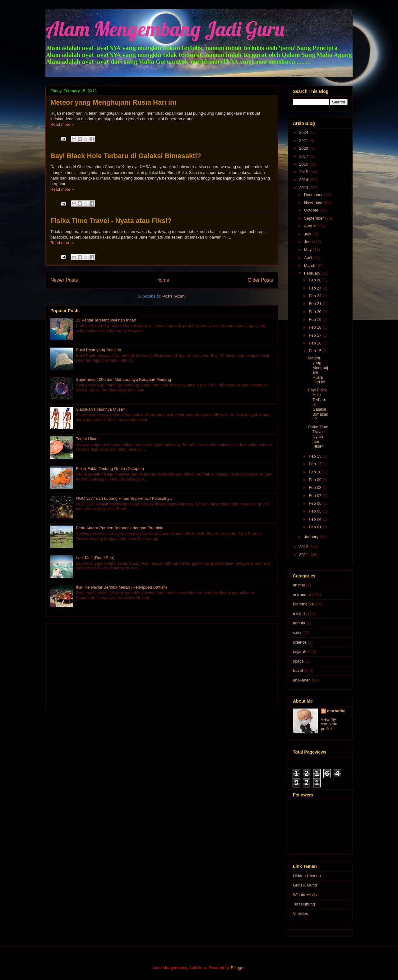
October (312, 210)
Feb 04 (316, 519)
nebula (299, 623)
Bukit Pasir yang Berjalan (98, 350)
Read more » (62, 124)
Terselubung (304, 904)
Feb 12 (316, 464)
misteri (299, 614)
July (308, 234)
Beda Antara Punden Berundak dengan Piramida (120, 528)
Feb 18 (316, 327)
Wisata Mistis (305, 895)
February (313, 273)
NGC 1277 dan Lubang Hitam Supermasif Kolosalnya (124, 498)
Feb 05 (316, 511)
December (314, 195)
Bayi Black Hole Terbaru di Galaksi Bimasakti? (126, 156)
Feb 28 (316, 280)
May (308, 250)
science (300, 642)
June (309, 242)
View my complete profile (329, 724)
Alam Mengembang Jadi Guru (165, 29)
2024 (304, 132)
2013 (304, 188)
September (315, 218)
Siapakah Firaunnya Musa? (100, 409)
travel (298, 670)
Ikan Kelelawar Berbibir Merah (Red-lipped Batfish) (121, 587)
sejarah (300, 652)
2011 (304, 555)
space (298, 661)
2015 (304, 172)
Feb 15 (316, 351)
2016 (304, 164)
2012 (304, 547)
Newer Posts (64, 280)
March (310, 265)
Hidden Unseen (307, 876)
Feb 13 (316, 456)
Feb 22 (316, 296)
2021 (304, 141)
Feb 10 (316, 472)
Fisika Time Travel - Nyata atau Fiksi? (111, 221)
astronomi (302, 595)
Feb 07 (316, 496)
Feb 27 (316, 288)
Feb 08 (316, 488)
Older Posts (260, 280)
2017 (304, 156)
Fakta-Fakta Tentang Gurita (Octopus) (110, 469)
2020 (304, 148)
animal (299, 585)
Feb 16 (316, 343)
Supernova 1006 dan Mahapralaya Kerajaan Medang (123, 379)
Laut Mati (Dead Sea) (95, 558)
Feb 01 (316, 527)
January (312, 537)
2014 (304, 180)
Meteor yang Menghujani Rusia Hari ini (113, 102)
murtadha (336, 711)
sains (298, 633)
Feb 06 (316, 503)
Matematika (303, 604)
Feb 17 (316, 335)
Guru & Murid (305, 885)
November (314, 202)
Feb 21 (316, 304)
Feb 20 (316, 312)
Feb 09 (316, 480)
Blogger (238, 968)
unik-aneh (302, 680)
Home (163, 280)
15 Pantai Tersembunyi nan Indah (106, 320)
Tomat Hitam (87, 439)
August (311, 226)
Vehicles (300, 914)
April (309, 258)
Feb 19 (316, 319)
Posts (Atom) (174, 296)
